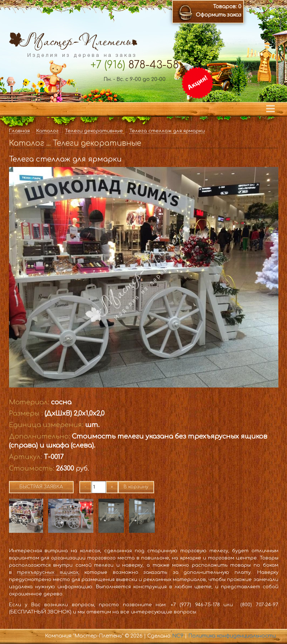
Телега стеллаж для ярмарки (167, 131)
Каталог (47, 131)
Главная (19, 131)
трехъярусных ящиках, (48, 572)
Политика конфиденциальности (232, 636)
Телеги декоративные (95, 131)
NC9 (178, 636)
